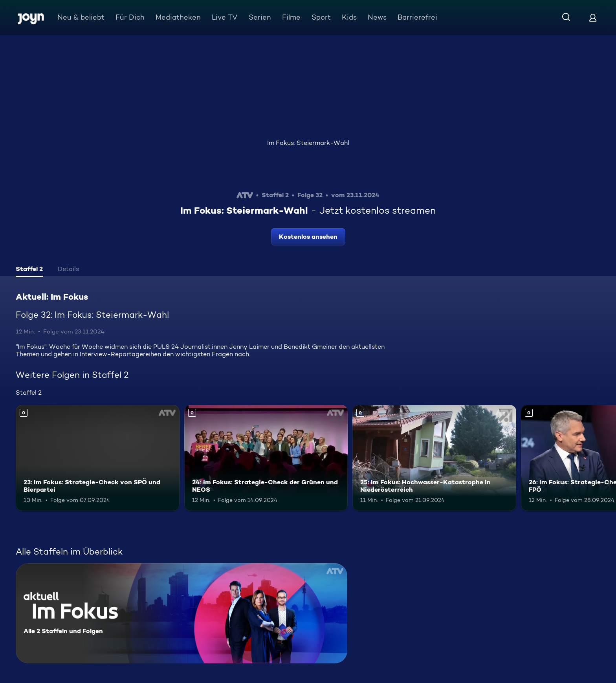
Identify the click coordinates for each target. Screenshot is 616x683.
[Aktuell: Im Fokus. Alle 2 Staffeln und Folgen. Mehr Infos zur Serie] (181, 613)
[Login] (593, 17)
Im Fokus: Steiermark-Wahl (308, 143)
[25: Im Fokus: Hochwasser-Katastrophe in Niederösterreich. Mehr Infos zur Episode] (434, 458)
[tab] (29, 270)
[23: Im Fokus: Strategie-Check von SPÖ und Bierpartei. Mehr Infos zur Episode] (98, 458)
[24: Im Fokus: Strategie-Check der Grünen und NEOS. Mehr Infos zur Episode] (266, 458)
